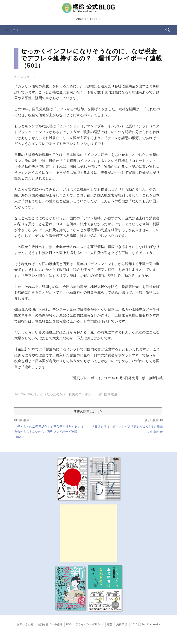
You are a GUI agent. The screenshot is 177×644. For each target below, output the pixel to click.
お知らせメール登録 (50, 624)
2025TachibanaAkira (146, 624)
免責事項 (122, 624)
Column (26, 394)
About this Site (88, 19)
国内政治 (111, 394)
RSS (69, 624)
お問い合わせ (25, 624)
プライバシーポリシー (89, 624)
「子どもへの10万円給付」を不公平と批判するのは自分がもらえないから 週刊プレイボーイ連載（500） (49, 432)
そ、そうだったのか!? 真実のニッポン (62, 394)
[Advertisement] (88, 533)
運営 (110, 624)
